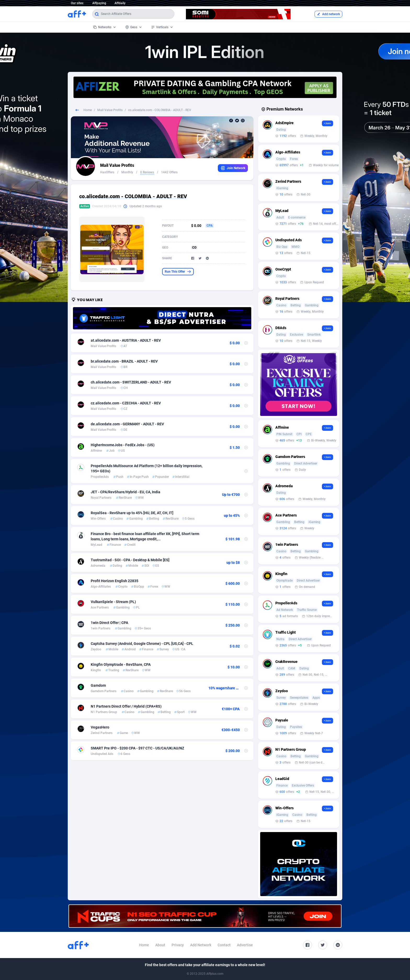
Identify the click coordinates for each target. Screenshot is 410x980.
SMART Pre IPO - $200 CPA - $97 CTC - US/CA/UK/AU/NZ (137, 748)
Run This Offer (178, 272)
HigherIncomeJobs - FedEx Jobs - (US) (123, 445)
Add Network (201, 945)
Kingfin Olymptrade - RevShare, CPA (121, 664)
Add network (328, 14)
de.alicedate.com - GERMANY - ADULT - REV (127, 424)
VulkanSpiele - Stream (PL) (113, 602)
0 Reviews (147, 172)
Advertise (245, 945)
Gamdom (98, 685)
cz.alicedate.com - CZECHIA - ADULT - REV (126, 403)
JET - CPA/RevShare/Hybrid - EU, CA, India (126, 492)
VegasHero (100, 727)
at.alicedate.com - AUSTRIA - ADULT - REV (126, 340)
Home (88, 110)
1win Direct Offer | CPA (109, 623)
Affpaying (99, 3)
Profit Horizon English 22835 (115, 581)
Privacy (178, 945)
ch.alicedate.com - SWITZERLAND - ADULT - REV (131, 382)
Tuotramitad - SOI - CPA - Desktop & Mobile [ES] (130, 560)
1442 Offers (169, 172)
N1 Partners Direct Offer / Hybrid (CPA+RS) (126, 706)
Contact (224, 945)
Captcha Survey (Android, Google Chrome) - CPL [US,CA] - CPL (142, 644)
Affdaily (120, 3)
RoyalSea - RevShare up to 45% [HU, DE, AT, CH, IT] (132, 513)
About (160, 945)
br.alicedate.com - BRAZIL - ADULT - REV (124, 361)
